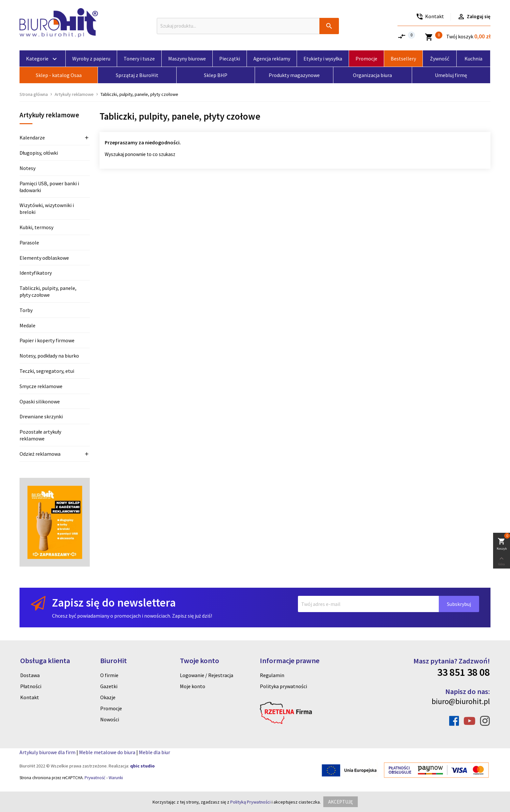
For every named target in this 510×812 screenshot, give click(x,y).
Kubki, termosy (36, 227)
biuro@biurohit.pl (461, 701)
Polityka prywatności (283, 686)
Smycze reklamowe (41, 386)
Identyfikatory (36, 273)
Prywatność (95, 778)
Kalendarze (32, 138)
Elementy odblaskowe (44, 258)
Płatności (31, 686)
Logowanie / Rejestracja (207, 675)
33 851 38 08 (463, 672)
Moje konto (193, 686)
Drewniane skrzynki (41, 416)
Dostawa (30, 675)
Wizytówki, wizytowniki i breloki (47, 209)
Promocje (111, 708)
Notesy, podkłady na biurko (49, 356)
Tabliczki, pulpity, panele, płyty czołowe (48, 291)
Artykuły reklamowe (49, 115)
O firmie (109, 675)
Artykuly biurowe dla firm (47, 752)
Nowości (110, 719)
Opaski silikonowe (40, 401)
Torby (26, 310)
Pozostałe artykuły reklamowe (40, 435)
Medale (27, 325)
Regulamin (272, 675)
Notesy (27, 168)
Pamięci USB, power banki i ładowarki (49, 187)
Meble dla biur (154, 752)
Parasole (29, 242)
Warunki (116, 778)
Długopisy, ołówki (39, 153)
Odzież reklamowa (40, 454)
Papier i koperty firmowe (47, 340)
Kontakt (30, 697)
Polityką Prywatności (250, 802)
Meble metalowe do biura (107, 752)
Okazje (108, 697)
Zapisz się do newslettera (114, 602)
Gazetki (109, 686)
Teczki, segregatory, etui (47, 371)
